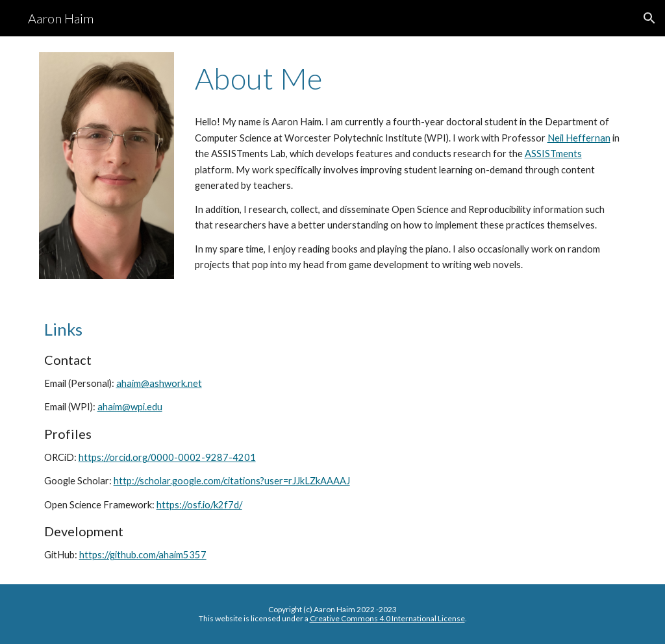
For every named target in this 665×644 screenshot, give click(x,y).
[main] (408, 79)
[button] (649, 18)
